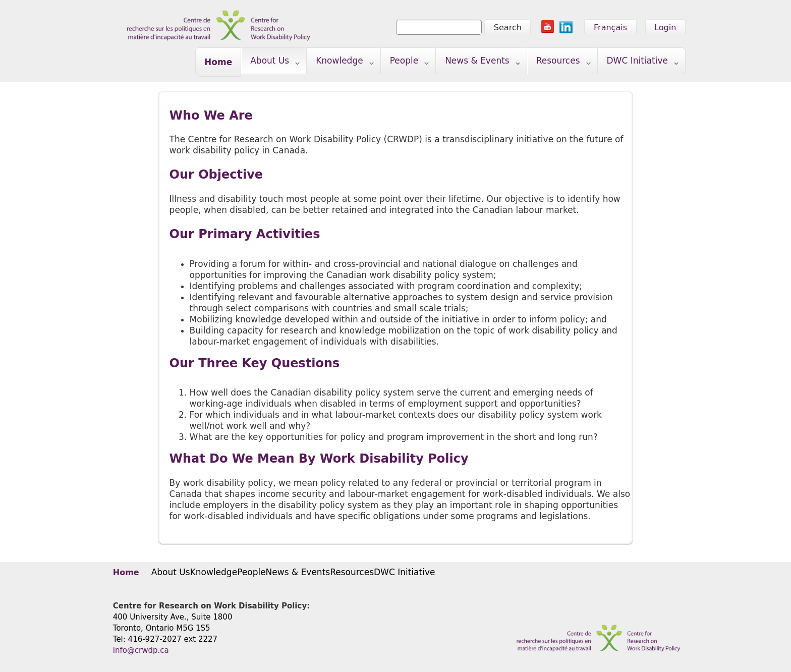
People (405, 63)
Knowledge (341, 63)
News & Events (478, 63)
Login (665, 27)
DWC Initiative (639, 63)
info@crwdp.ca (141, 650)
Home (218, 62)
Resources (559, 63)
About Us (271, 63)
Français (610, 27)
